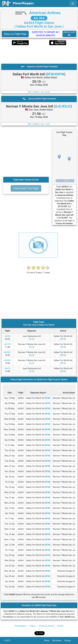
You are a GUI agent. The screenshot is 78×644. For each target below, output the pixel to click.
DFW (63, 339)
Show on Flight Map (15, 34)
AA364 (60, 626)
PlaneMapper (21, 626)
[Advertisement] (39, 54)
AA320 (7, 336)
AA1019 (7, 344)
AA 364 (39, 18)
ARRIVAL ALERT (69, 34)
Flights (33, 626)
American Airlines (45, 13)
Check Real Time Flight (26, 188)
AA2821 (7, 352)
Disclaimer (58, 640)
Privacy (69, 640)
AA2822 (7, 360)
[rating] (38, 271)
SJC (32, 347)
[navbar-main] (73, 4)
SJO (32, 339)
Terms (48, 640)
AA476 (7, 368)
